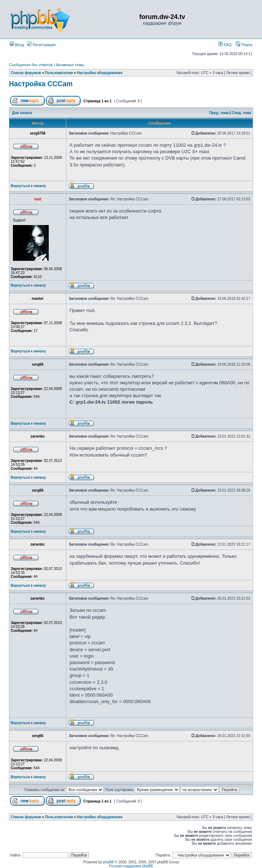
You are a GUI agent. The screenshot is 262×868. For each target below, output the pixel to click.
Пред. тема (219, 113)
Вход (17, 45)
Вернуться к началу (28, 186)
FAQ (225, 45)
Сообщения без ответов (31, 65)
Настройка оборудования (100, 73)
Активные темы (70, 65)
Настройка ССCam (41, 84)
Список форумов (26, 73)
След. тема (241, 113)
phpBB (108, 862)
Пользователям (59, 73)
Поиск (244, 45)
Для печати (22, 113)
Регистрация (41, 45)
